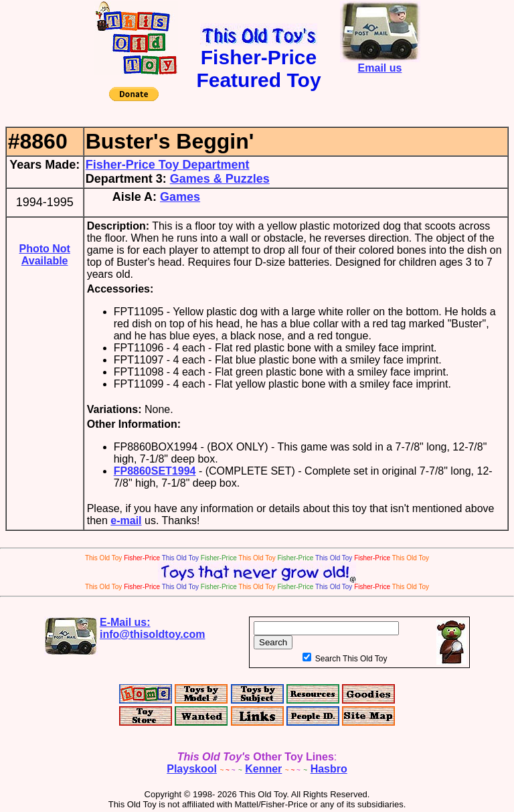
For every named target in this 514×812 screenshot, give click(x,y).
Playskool (192, 769)
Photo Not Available (44, 255)
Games (180, 197)
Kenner (263, 769)
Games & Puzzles (220, 179)
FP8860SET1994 (155, 471)
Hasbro (329, 769)
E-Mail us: (153, 628)
